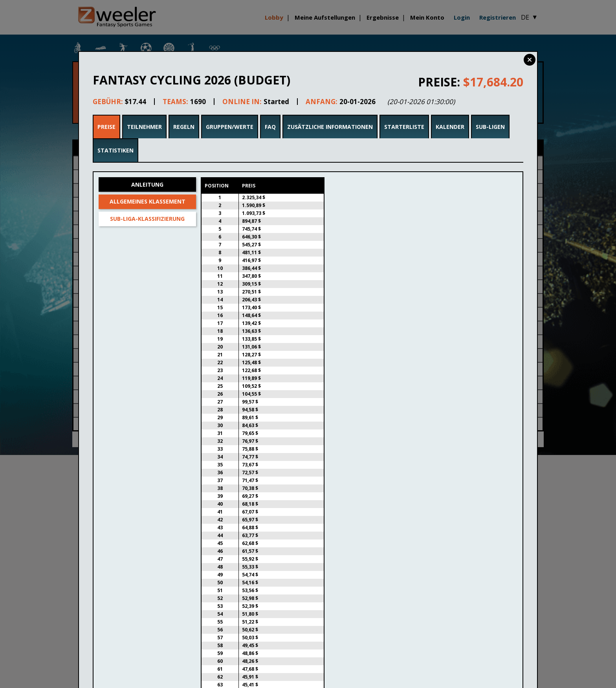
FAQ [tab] (270, 127)
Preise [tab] (106, 127)
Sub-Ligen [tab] (490, 127)
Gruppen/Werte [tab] (230, 127)
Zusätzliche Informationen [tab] (330, 127)
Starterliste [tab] (404, 127)
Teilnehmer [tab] (144, 127)
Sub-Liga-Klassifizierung (147, 219)
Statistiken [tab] (115, 150)
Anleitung (147, 184)
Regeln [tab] (184, 127)
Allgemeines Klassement (148, 201)
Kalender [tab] (450, 127)
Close (530, 60)
